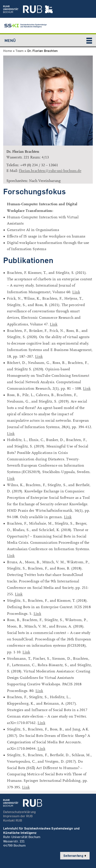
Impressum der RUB (18, 816)
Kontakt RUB (13, 820)
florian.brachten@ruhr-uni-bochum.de (50, 171)
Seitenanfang (75, 856)
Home (8, 51)
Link (76, 292)
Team (20, 51)
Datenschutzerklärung (20, 812)
